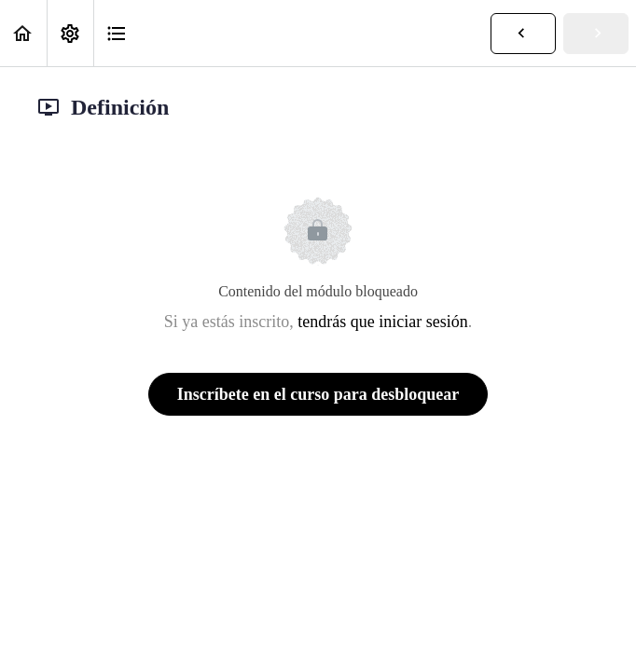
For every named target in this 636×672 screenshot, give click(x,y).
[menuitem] (70, 33)
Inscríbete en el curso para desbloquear (318, 394)
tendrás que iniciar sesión (382, 322)
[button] (23, 33)
